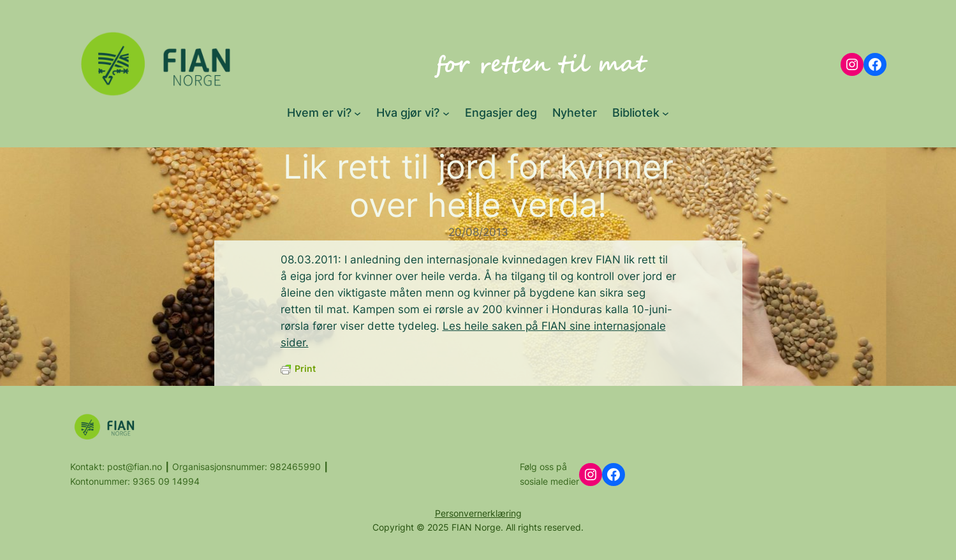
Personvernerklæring (478, 513)
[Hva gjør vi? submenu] (446, 113)
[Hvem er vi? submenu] (357, 113)
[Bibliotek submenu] (666, 113)
